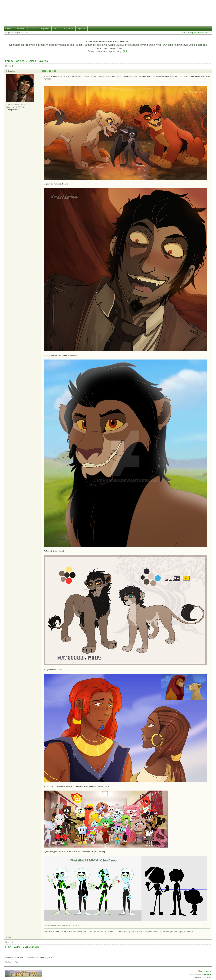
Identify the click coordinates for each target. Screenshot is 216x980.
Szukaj (55, 29)
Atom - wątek (206, 971)
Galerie (20, 61)
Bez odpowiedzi (204, 32)
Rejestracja (69, 29)
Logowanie (81, 29)
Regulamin (45, 29)
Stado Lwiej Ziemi (108, 11)
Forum (31, 29)
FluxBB (208, 975)
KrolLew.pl (21, 29)
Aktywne (193, 32)
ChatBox (9, 29)
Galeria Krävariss (38, 61)
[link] (126, 51)
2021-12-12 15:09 (49, 71)
